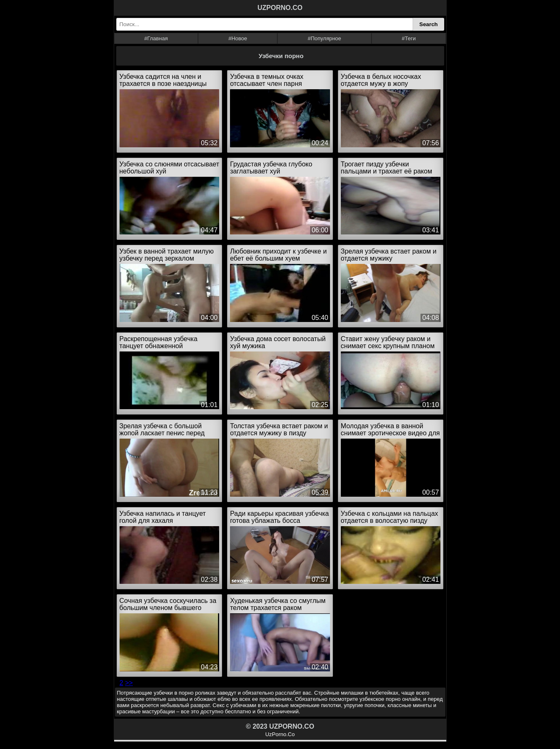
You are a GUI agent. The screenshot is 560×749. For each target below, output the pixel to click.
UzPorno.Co (280, 734)
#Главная (156, 38)
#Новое (238, 38)
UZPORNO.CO (280, 8)
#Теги (409, 38)
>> (129, 683)
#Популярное (324, 38)
